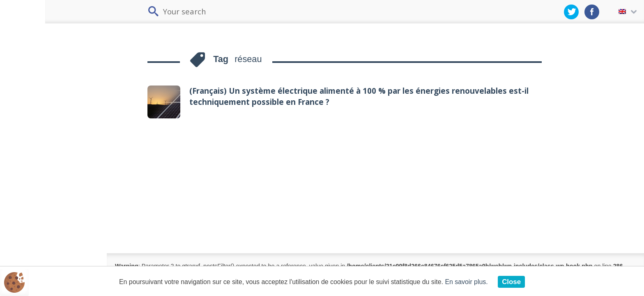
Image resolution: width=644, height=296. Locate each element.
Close (523, 282)
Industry (28, 139)
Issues (27, 59)
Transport (31, 119)
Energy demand (35, 81)
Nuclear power (38, 219)
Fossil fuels (33, 199)
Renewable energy (45, 180)
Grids (25, 242)
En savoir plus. (476, 282)
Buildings (30, 100)
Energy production (40, 161)
